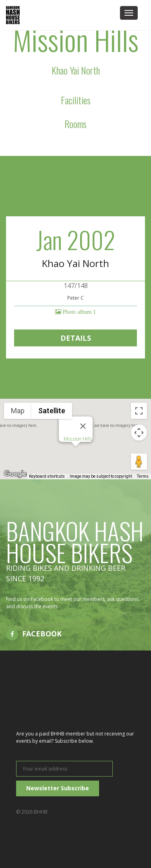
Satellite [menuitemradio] (52, 411)
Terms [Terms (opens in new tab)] (143, 476)
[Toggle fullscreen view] (139, 411)
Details (76, 338)
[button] (76, 454)
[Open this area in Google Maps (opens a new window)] (15, 474)
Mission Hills (78, 439)
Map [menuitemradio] (18, 411)
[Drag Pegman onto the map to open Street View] (139, 462)
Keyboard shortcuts (47, 476)
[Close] (83, 426)
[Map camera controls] (139, 433)
